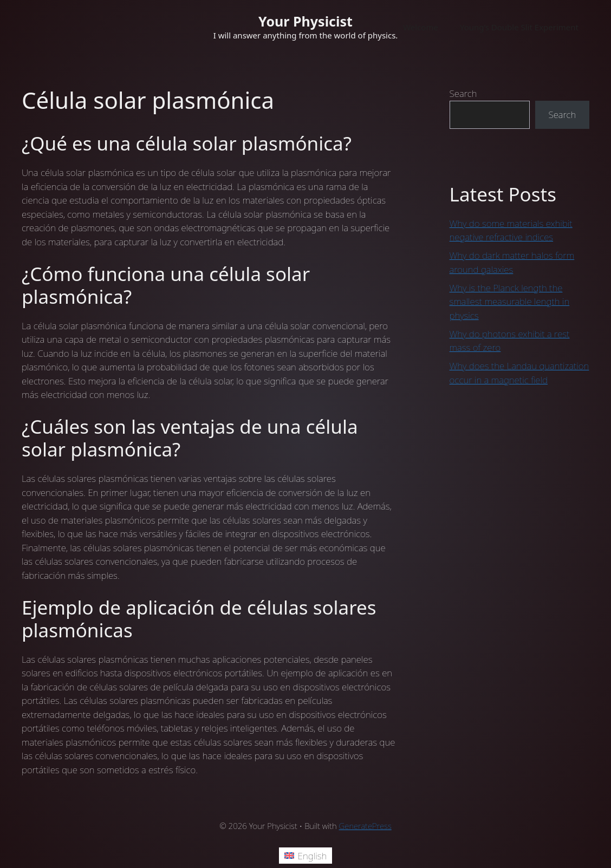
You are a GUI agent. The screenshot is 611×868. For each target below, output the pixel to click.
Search (463, 93)
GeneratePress (365, 826)
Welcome (421, 27)
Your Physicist (305, 21)
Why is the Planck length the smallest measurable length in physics (510, 302)
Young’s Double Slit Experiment (519, 27)
